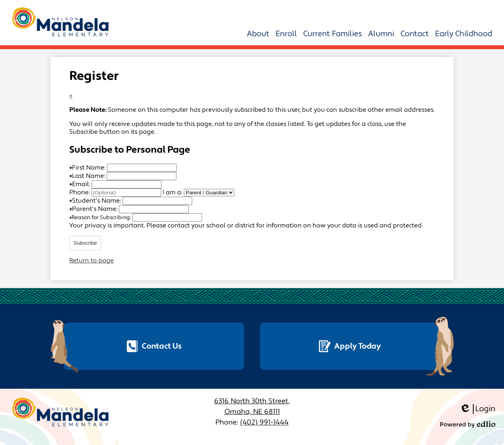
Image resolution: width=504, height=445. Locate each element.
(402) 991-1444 (264, 422)
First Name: (88, 168)
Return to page (92, 260)
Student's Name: (96, 201)
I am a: (172, 192)
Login (477, 409)
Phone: (80, 192)
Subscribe (85, 243)
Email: (81, 184)
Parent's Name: (94, 209)
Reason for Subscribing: (101, 218)
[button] (258, 34)
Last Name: (88, 176)
